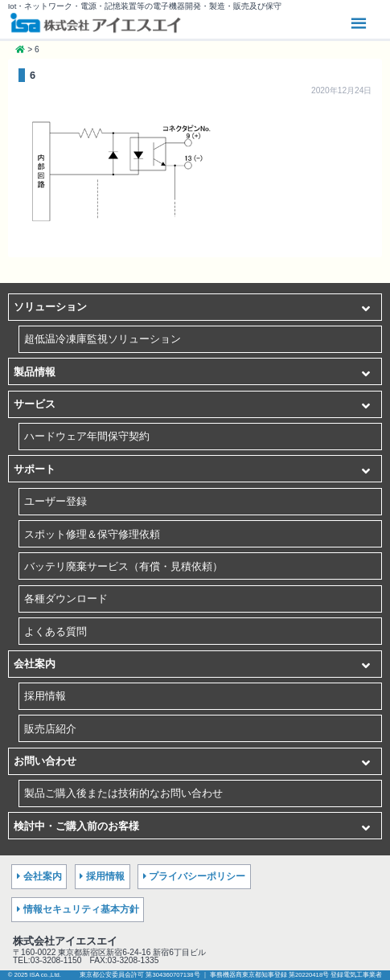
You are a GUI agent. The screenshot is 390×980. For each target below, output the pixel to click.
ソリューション (50, 307)
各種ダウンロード (66, 599)
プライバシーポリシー (197, 876)
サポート (35, 469)
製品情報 (35, 372)
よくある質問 (55, 631)
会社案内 (35, 664)
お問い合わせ (45, 761)
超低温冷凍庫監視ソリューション (103, 339)
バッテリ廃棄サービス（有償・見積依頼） (123, 566)
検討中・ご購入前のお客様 (76, 826)
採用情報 (45, 696)
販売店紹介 (50, 729)
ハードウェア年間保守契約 (87, 436)
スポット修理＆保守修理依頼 (92, 534)
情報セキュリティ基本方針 (81, 909)
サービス (35, 404)
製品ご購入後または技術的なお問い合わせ (123, 793)
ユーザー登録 (55, 501)
